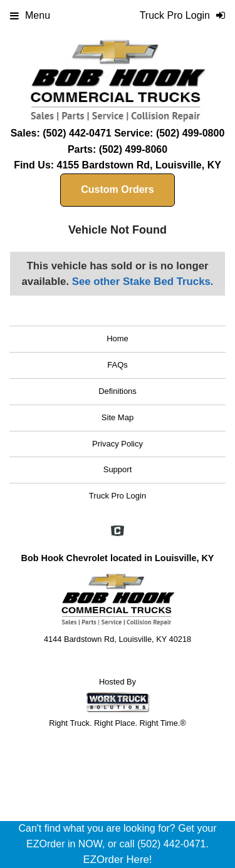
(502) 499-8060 (133, 149)
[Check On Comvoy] (118, 532)
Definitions (118, 391)
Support (118, 469)
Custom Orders (117, 189)
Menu (30, 15)
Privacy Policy (118, 444)
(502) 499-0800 (190, 133)
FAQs (118, 365)
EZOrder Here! (117, 860)
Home (118, 338)
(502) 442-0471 (77, 133)
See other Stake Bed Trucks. (143, 282)
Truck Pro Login (118, 496)
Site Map (118, 417)
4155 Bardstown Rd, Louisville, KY (139, 165)
